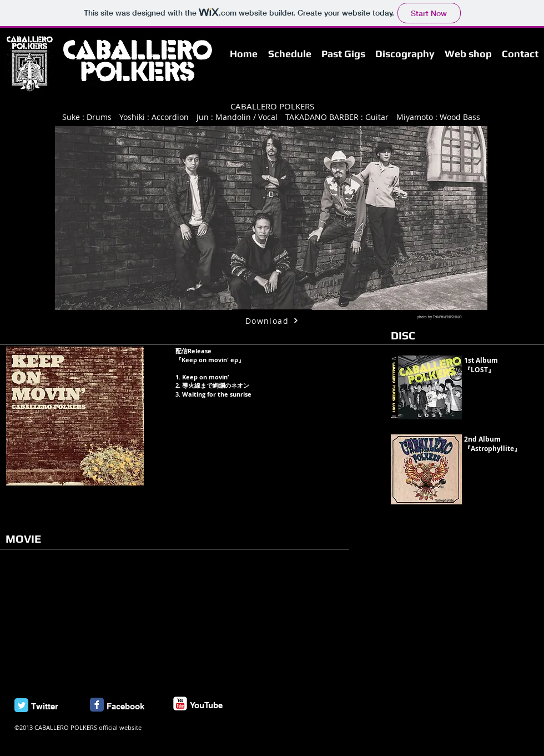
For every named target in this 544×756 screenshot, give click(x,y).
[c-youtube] (180, 704)
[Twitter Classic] (21, 705)
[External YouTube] (82, 620)
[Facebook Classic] (97, 705)
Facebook (125, 706)
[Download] (272, 321)
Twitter (45, 706)
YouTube (206, 705)
